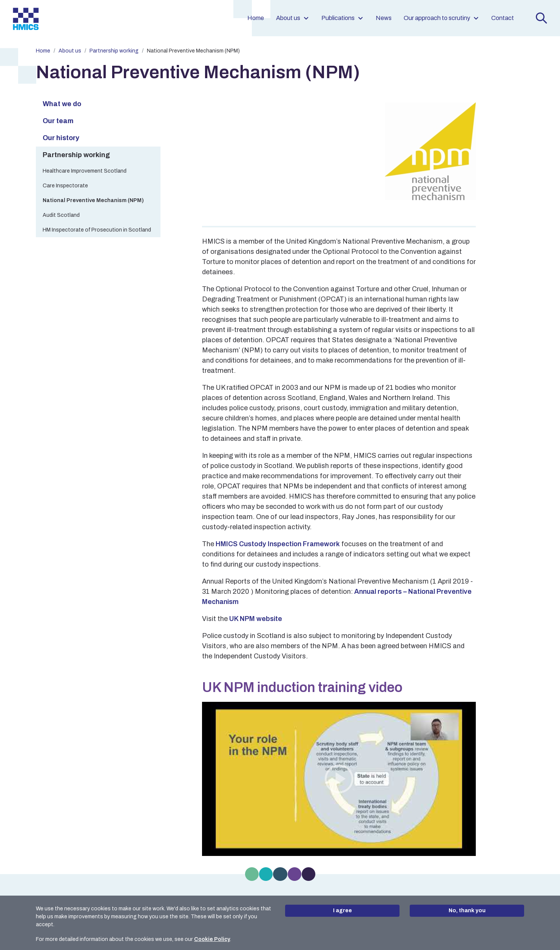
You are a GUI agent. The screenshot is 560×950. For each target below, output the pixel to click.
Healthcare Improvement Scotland (85, 171)
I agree (342, 911)
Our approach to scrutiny (441, 18)
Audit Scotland (61, 215)
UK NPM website (256, 619)
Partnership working (114, 51)
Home (256, 18)
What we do (62, 104)
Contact (503, 18)
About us (293, 18)
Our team (58, 121)
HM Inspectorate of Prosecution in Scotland (97, 230)
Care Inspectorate (65, 186)
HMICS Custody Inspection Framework (278, 544)
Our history (61, 138)
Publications (342, 18)
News (384, 18)
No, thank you (467, 911)
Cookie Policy (212, 939)
